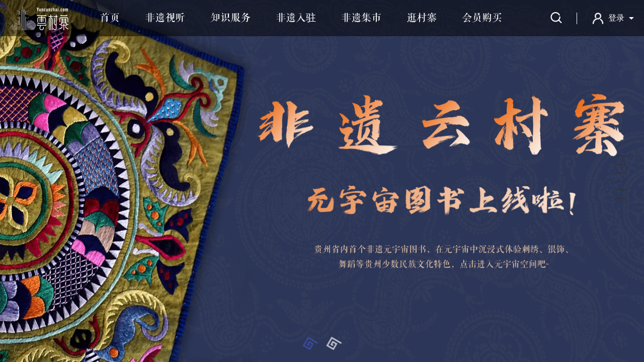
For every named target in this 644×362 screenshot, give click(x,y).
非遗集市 (361, 18)
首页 (110, 18)
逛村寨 (422, 18)
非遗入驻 (296, 18)
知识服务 (230, 18)
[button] (310, 343)
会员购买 (482, 18)
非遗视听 (165, 18)
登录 (616, 18)
